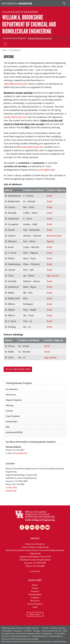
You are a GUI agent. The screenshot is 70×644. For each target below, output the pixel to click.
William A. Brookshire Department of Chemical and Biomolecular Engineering (29, 24)
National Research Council (40, 38)
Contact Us (35, 571)
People (35, 588)
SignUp (50, 241)
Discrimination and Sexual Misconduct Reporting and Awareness (26, 642)
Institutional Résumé (40, 636)
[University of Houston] (17, 3)
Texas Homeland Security (52, 631)
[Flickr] (32, 527)
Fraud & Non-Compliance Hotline (28, 634)
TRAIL (65, 631)
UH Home (45, 628)
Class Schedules (13, 416)
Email (49, 196)
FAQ (8, 427)
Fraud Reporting (8, 634)
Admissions (11, 395)
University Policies (59, 642)
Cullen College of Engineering (20, 12)
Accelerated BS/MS (14, 432)
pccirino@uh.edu (46, 170)
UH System (28, 631)
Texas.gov (37, 631)
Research (35, 591)
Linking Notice (48, 634)
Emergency (18, 631)
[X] (27, 527)
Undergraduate (35, 594)
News (35, 607)
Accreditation (15, 50)
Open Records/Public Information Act (16, 636)
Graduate (35, 597)
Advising (10, 405)
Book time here (54, 236)
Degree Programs (14, 400)
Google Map (11, 491)
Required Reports (56, 636)
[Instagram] (37, 527)
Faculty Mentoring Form (15, 117)
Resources (35, 601)
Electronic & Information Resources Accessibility (20, 639)
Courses (9, 411)
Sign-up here (53, 276)
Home (5, 50)
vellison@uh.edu (20, 453)
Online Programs (35, 604)
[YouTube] (47, 527)
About (35, 585)
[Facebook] (22, 527)
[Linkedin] (42, 527)
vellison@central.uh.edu (15, 84)
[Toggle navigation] (5, 44)
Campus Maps (7, 631)
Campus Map (11, 487)
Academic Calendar (58, 628)
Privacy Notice (60, 634)
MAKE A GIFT (35, 614)
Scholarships (12, 421)
